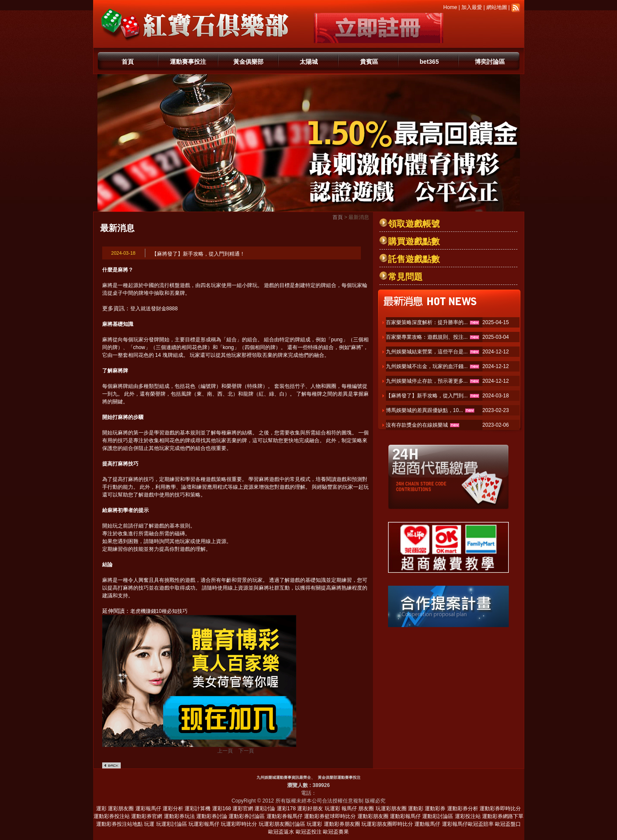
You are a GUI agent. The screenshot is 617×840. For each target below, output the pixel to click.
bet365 (429, 62)
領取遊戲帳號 (414, 224)
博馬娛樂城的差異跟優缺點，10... (424, 410)
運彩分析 (173, 809)
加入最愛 (472, 7)
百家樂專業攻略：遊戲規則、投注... (427, 337)
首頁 (128, 62)
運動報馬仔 (427, 824)
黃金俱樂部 (248, 62)
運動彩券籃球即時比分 (330, 816)
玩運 (149, 824)
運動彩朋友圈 (373, 816)
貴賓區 (369, 62)
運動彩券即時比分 (500, 809)
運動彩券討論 (212, 816)
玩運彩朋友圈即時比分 (387, 824)
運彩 (101, 809)
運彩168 (222, 809)
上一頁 (225, 751)
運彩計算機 (197, 809)
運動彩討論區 (438, 816)
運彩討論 (265, 809)
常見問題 (405, 277)
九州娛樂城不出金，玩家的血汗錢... (427, 366)
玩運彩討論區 (172, 824)
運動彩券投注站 (112, 816)
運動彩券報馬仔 (285, 816)
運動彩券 (435, 809)
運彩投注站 (468, 816)
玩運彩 (332, 809)
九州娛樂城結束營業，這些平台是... (427, 352)
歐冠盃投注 (309, 832)
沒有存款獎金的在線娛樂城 (417, 425)
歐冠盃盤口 (508, 824)
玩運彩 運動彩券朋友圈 (333, 824)
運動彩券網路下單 (503, 816)
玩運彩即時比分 (239, 824)
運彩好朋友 (310, 809)
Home (450, 7)
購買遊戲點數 (414, 241)
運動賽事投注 (188, 62)
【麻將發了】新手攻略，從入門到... (427, 396)
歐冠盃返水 (281, 832)
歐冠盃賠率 (481, 824)
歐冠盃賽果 (336, 832)
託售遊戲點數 (414, 259)
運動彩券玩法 (179, 816)
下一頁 (246, 751)
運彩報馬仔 (148, 809)
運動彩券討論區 (247, 816)
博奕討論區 (490, 62)
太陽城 (309, 62)
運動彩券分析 (463, 809)
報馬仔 (349, 809)
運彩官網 (243, 809)
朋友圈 (366, 809)
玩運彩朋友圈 (391, 809)
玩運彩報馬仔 (204, 824)
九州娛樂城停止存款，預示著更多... (427, 381)
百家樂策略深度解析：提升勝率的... (427, 322)
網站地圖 (497, 7)
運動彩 (416, 809)
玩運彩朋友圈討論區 (282, 824)
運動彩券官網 (147, 816)
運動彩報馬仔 (405, 816)
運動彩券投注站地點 (119, 824)
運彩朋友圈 (121, 809)
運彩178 (286, 809)
